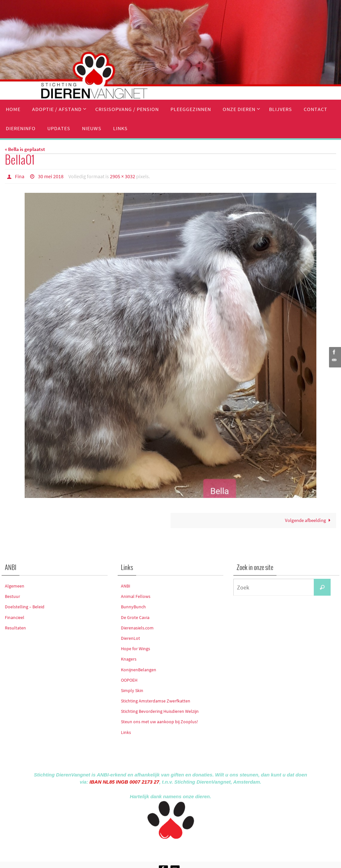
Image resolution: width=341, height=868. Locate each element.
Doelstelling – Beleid (25, 607)
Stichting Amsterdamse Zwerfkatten (156, 701)
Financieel (15, 617)
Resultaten (15, 627)
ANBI (126, 586)
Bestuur (12, 596)
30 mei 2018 (51, 176)
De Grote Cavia (135, 617)
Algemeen (15, 586)
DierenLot (130, 638)
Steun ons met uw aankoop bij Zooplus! (159, 722)
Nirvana (179, 849)
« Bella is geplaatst (25, 149)
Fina (20, 176)
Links (126, 732)
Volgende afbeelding (309, 520)
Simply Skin (132, 690)
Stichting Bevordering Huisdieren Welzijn (160, 711)
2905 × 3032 (123, 176)
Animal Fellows (136, 596)
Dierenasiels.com (137, 627)
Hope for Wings (135, 648)
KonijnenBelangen (139, 669)
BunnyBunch (133, 607)
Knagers (129, 659)
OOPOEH (129, 680)
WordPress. (200, 849)
